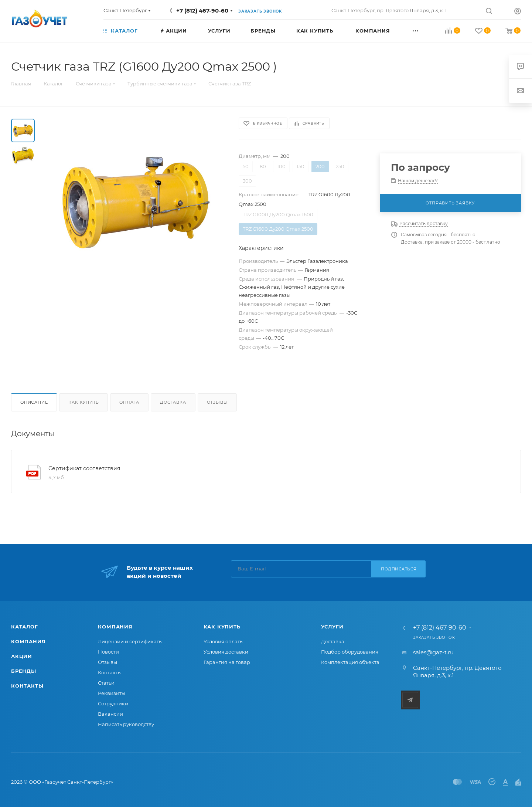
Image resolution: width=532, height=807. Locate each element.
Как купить (83, 402)
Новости (108, 652)
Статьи (106, 683)
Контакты (27, 686)
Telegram (410, 700)
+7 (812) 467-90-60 (202, 11)
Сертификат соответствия (84, 468)
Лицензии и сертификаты (130, 641)
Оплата (129, 402)
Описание (34, 402)
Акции (22, 656)
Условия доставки (226, 652)
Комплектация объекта (350, 662)
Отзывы (217, 402)
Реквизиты (112, 693)
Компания (28, 641)
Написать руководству (126, 724)
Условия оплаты (224, 641)
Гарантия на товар (227, 662)
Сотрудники (113, 703)
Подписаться (399, 569)
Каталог (25, 627)
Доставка (173, 402)
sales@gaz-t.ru (433, 652)
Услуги (332, 627)
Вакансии (110, 714)
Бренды (24, 671)
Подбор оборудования (350, 652)
